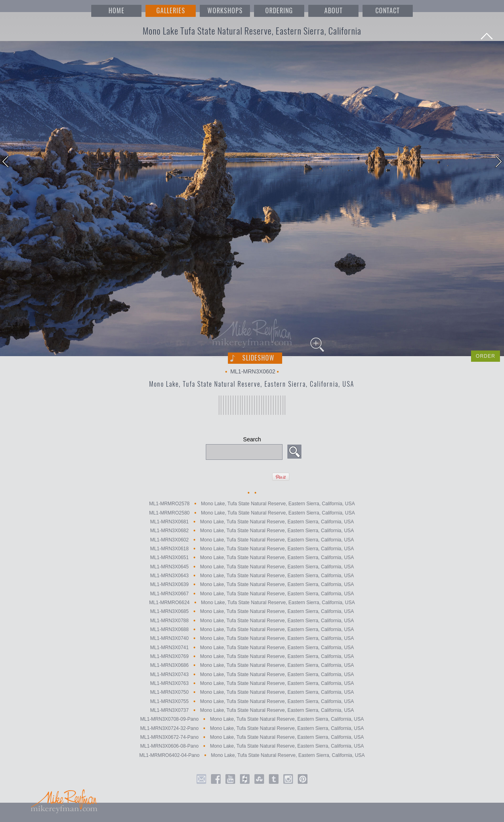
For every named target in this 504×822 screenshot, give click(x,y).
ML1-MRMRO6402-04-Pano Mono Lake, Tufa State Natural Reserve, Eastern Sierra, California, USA (252, 755)
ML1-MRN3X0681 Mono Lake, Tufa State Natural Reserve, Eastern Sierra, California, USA (252, 522)
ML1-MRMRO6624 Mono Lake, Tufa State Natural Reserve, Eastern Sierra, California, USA (252, 603)
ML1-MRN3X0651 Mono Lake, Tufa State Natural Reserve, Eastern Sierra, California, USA (252, 558)
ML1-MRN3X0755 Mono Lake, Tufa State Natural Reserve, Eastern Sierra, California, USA (252, 701)
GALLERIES (171, 11)
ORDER (486, 356)
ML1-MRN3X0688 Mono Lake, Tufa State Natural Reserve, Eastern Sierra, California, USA (252, 629)
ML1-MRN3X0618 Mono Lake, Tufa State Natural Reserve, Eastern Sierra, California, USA (252, 549)
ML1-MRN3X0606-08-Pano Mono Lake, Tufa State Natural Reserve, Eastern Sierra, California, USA (252, 746)
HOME (117, 11)
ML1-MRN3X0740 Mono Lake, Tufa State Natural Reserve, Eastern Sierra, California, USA (252, 639)
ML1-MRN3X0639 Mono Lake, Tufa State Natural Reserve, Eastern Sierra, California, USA (252, 585)
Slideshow (258, 358)
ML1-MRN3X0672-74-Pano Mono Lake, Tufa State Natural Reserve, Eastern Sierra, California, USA (252, 737)
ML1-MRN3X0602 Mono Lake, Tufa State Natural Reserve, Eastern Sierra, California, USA (252, 540)
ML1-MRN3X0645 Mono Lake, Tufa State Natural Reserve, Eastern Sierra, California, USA (252, 567)
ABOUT (333, 11)
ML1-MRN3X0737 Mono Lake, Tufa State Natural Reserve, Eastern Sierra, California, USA (252, 710)
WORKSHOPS (225, 11)
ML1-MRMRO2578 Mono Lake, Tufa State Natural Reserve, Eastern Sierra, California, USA (252, 504)
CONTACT (387, 11)
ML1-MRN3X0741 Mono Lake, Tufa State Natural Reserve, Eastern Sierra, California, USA (252, 648)
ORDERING (279, 11)
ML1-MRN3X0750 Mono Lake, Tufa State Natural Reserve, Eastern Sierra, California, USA (252, 693)
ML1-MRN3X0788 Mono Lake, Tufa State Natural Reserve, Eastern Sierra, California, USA (252, 621)
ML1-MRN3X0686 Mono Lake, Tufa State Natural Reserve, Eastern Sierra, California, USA (252, 666)
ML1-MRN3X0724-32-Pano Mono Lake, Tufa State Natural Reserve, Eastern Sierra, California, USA (252, 728)
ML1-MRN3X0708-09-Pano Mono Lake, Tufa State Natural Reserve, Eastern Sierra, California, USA (252, 720)
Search (252, 439)
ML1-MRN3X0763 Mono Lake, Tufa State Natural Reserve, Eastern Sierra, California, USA (252, 683)
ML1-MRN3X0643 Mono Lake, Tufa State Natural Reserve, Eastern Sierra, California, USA (252, 576)
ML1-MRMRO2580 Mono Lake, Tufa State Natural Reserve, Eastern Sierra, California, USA (252, 513)
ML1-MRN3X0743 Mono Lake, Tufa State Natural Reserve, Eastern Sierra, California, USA (252, 674)
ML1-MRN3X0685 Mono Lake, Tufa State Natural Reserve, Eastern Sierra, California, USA (252, 612)
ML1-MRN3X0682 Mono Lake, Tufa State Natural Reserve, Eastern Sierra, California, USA (252, 531)
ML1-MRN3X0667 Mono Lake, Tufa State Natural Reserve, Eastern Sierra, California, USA (252, 594)
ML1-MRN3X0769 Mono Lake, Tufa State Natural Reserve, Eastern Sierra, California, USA (252, 656)
